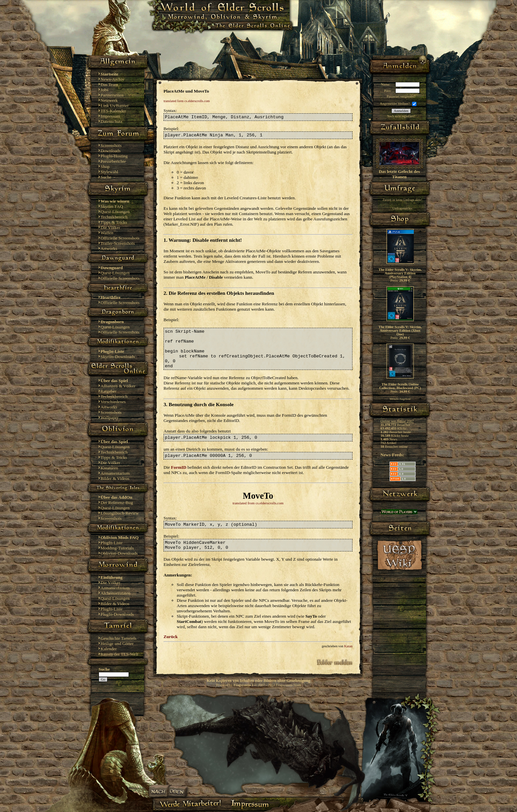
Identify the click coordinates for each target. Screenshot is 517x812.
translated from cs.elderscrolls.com (258, 503)
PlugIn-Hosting (114, 156)
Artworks (109, 249)
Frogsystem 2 (243, 685)
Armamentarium (115, 473)
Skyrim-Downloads (118, 357)
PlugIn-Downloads (117, 614)
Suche (106, 177)
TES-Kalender (113, 111)
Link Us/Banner (115, 106)
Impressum (110, 116)
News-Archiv (112, 79)
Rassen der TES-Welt (119, 654)
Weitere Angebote (400, 399)
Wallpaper (109, 418)
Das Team (109, 84)
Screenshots (111, 145)
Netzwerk (109, 100)
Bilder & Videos (115, 478)
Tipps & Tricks (114, 222)
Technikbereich (114, 217)
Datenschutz (111, 121)
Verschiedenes (113, 402)
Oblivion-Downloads (119, 553)
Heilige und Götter (117, 644)
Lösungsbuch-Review (120, 513)
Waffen (107, 233)
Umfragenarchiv (402, 209)
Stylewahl (109, 172)
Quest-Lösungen (115, 212)
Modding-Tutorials (117, 548)
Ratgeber (108, 391)
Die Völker (110, 227)
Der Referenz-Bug (117, 503)
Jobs (105, 90)
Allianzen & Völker (118, 386)
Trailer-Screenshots (118, 243)
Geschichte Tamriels (119, 638)
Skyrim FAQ (112, 206)
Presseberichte (113, 161)
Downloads (111, 151)
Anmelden (401, 111)
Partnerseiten (112, 95)
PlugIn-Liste (112, 543)
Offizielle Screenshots (120, 238)
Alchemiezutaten (115, 593)
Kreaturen (109, 468)
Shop (105, 167)
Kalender (109, 649)
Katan (348, 646)
